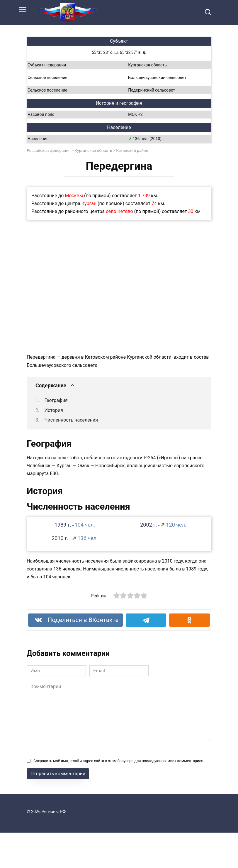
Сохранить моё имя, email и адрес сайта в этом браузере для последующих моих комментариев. (119, 761)
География (56, 400)
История (54, 410)
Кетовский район (132, 150)
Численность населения (71, 420)
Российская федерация (49, 150)
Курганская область (93, 150)
